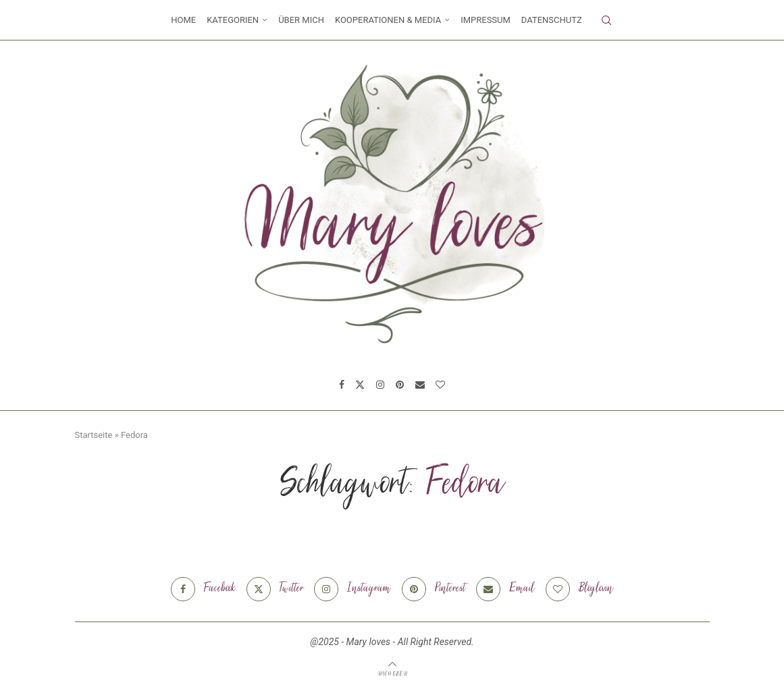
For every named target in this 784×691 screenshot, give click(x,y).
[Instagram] (380, 385)
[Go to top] (392, 673)
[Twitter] (360, 385)
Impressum (486, 20)
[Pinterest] (400, 385)
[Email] (420, 385)
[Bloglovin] (440, 385)
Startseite (94, 435)
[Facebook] (342, 385)
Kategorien (233, 20)
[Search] (606, 20)
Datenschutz (552, 20)
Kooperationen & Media (388, 20)
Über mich (301, 20)
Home (183, 20)
